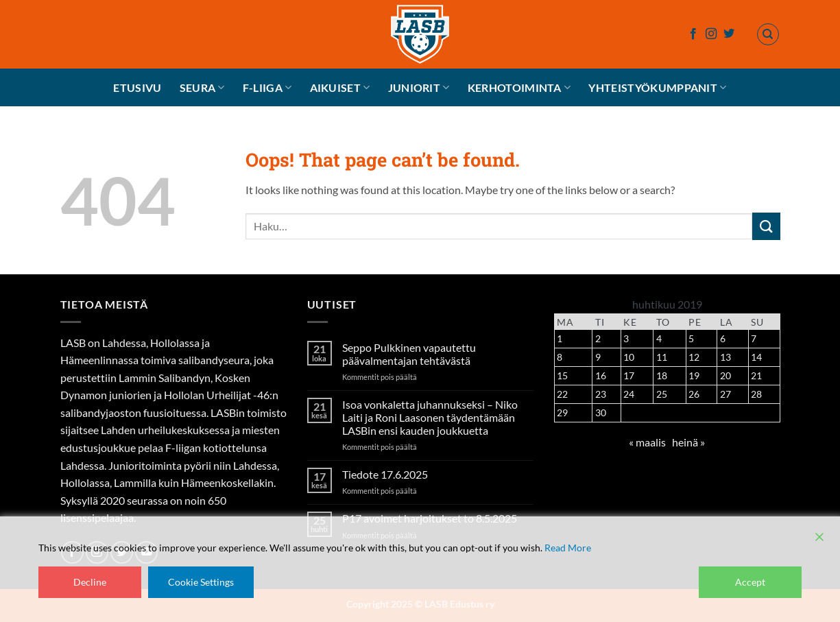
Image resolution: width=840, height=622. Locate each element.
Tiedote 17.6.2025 (385, 474)
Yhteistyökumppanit (657, 88)
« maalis (647, 442)
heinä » (688, 442)
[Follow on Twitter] (729, 34)
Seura (202, 88)
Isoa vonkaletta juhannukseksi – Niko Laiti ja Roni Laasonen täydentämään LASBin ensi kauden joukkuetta (430, 417)
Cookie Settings (201, 582)
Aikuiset (340, 88)
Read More (568, 548)
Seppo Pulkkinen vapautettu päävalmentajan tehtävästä (409, 354)
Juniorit (419, 88)
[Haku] (768, 34)
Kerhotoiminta (519, 88)
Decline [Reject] (90, 582)
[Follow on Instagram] (711, 34)
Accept (750, 582)
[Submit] (766, 226)
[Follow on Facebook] (693, 34)
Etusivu (137, 87)
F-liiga (267, 88)
